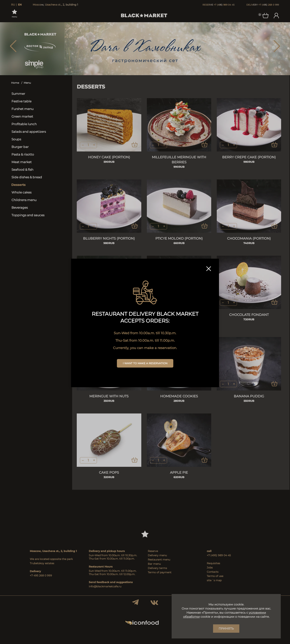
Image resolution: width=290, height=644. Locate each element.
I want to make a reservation (145, 363)
